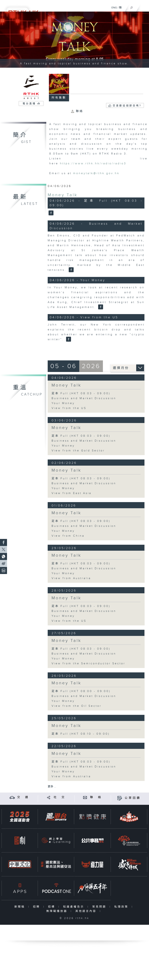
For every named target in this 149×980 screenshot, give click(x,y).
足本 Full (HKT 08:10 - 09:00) (81, 734)
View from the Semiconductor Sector (88, 664)
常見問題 (100, 907)
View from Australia (71, 578)
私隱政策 (122, 907)
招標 (52, 907)
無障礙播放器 (58, 911)
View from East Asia (72, 493)
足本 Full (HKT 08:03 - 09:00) (81, 393)
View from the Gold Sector (78, 451)
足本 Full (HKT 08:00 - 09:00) (81, 691)
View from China (68, 536)
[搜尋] (132, 7)
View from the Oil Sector (77, 706)
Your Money (63, 403)
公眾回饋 (133, 798)
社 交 (60, 797)
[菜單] (144, 6)
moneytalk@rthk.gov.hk (96, 173)
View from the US (69, 408)
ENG (114, 8)
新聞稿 (20, 907)
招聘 (37, 907)
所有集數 (59, 98)
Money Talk (63, 195)
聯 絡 (96, 797)
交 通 (23, 797)
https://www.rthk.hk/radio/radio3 (93, 164)
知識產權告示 (74, 907)
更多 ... (52, 787)
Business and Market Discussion (84, 398)
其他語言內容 (87, 911)
